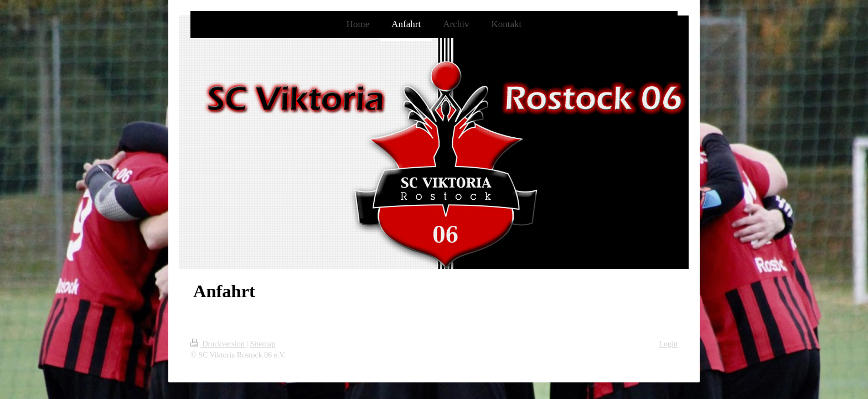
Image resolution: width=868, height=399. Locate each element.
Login (668, 344)
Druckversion (218, 344)
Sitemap (263, 344)
